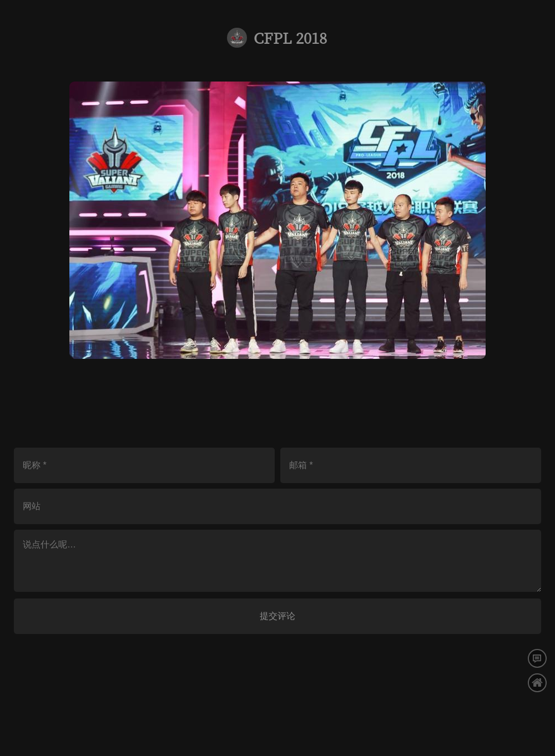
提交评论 (277, 616)
